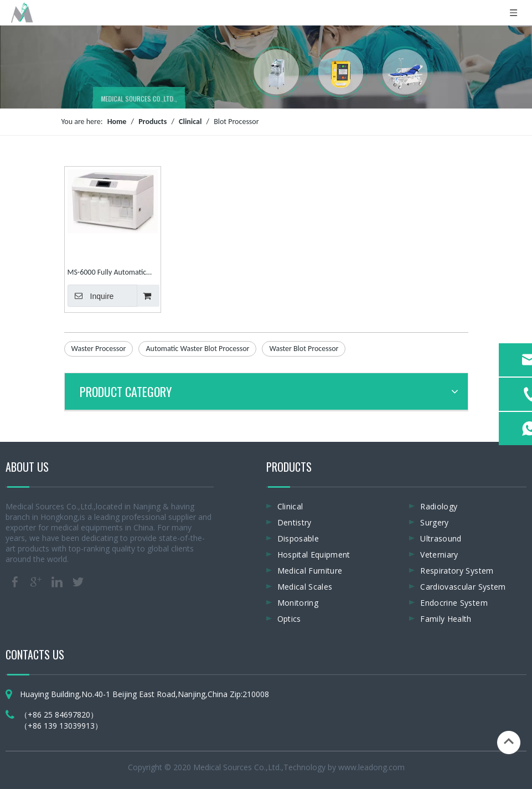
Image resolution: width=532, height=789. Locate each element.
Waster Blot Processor (304, 349)
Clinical (290, 506)
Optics (289, 619)
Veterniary (439, 555)
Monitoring (298, 603)
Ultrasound (441, 538)
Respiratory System (457, 571)
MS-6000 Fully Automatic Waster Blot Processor (107, 273)
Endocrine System (454, 603)
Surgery (434, 522)
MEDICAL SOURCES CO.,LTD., (139, 100)
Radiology (439, 506)
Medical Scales (305, 587)
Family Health (446, 619)
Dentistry (295, 522)
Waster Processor (99, 349)
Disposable (298, 538)
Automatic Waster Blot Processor (197, 349)
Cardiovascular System (463, 587)
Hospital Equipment (314, 555)
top (509, 741)
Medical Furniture (310, 571)
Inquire (91, 296)
